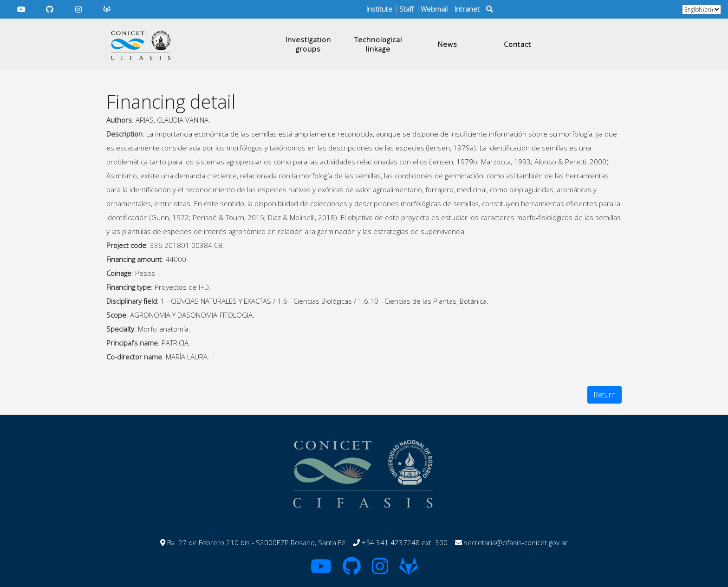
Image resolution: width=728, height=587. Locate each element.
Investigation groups (308, 44)
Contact (517, 44)
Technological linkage (378, 44)
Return (604, 395)
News (448, 44)
